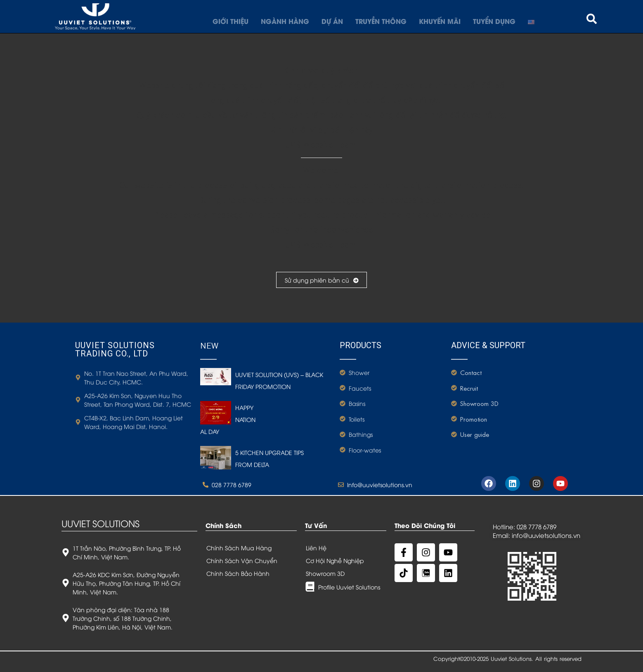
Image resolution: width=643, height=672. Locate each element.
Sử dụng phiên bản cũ (321, 280)
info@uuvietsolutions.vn (546, 535)
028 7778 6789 (537, 526)
